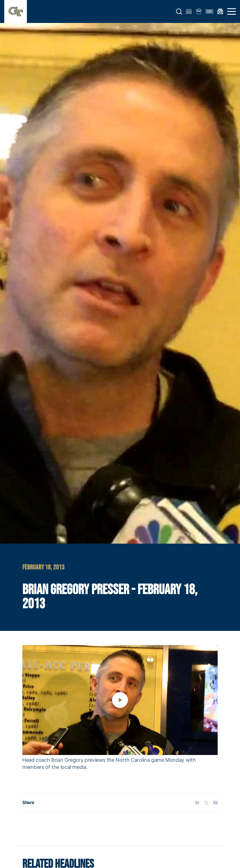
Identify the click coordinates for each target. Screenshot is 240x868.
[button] (179, 12)
